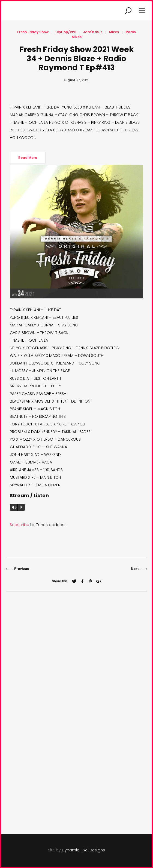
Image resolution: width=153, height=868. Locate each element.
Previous (17, 569)
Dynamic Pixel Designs (83, 850)
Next (139, 569)
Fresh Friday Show (33, 32)
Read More (28, 158)
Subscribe (19, 525)
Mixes (114, 32)
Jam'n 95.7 (93, 32)
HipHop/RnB (66, 32)
